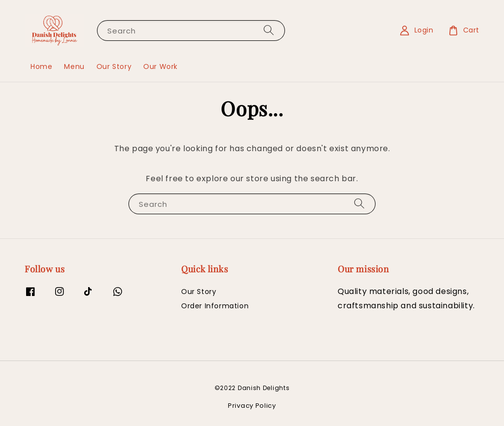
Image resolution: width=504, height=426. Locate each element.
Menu (74, 66)
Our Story (114, 66)
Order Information (215, 306)
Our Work (160, 66)
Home (41, 66)
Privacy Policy (252, 406)
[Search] (269, 30)
